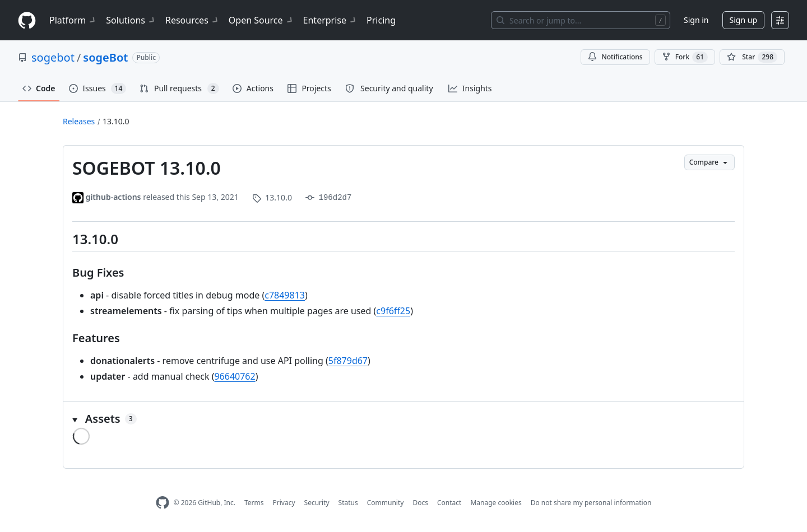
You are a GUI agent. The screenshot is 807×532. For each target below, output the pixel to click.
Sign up (743, 20)
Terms (254, 503)
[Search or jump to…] (581, 20)
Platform (73, 20)
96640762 (235, 376)
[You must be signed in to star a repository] (752, 57)
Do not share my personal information (591, 503)
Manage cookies (496, 503)
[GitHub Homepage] (163, 503)
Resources (193, 20)
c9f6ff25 (393, 311)
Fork (685, 57)
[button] (403, 419)
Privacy (284, 503)
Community (386, 503)
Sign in (696, 20)
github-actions (113, 197)
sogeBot (105, 57)
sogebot (53, 57)
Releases (79, 121)
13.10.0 (116, 121)
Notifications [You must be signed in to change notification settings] (615, 57)
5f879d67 (348, 361)
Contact (449, 503)
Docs (420, 503)
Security (317, 503)
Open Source (261, 20)
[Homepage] (27, 20)
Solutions (131, 20)
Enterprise (330, 20)
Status (348, 503)
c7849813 (285, 295)
